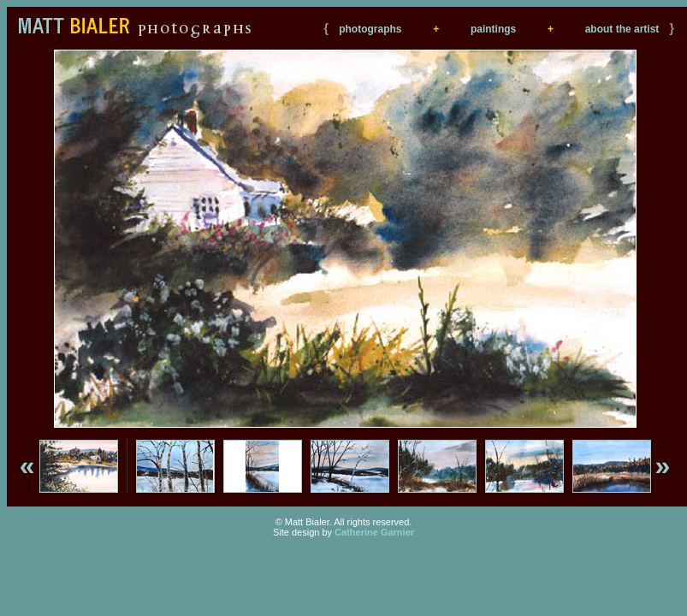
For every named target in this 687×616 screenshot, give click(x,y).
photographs (370, 29)
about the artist (622, 29)
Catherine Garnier (374, 532)
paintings (493, 29)
